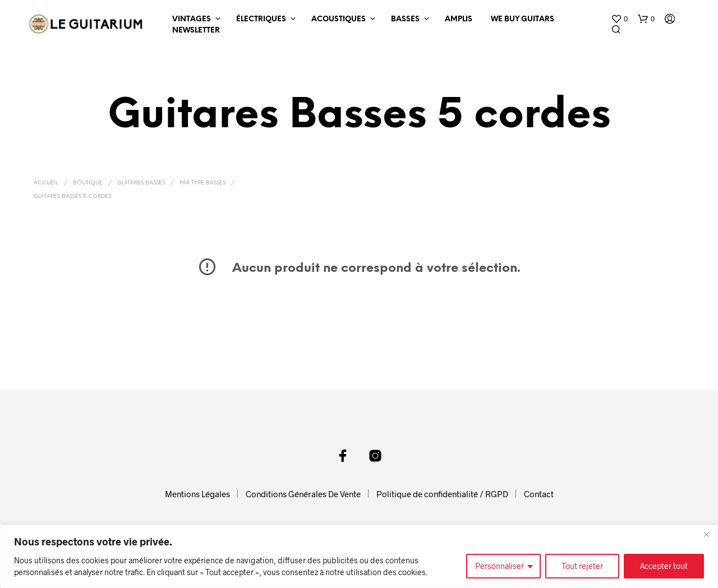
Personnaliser (500, 566)
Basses (405, 19)
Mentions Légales (197, 494)
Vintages (192, 19)
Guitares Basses (141, 183)
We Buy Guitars (523, 19)
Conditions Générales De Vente (303, 494)
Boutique (88, 183)
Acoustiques (339, 19)
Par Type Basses (202, 183)
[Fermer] (706, 534)
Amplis (459, 19)
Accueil (46, 183)
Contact (539, 494)
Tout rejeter (582, 566)
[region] (359, 556)
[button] (619, 19)
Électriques (261, 19)
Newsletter (196, 31)
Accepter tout (664, 566)
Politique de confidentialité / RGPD (442, 494)
